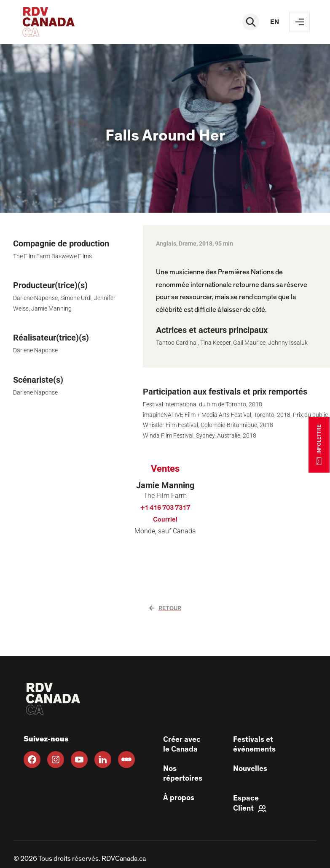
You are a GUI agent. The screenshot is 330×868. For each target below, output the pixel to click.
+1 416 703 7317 (165, 508)
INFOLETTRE (319, 444)
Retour (165, 608)
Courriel (165, 519)
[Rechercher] (251, 22)
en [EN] (275, 22)
